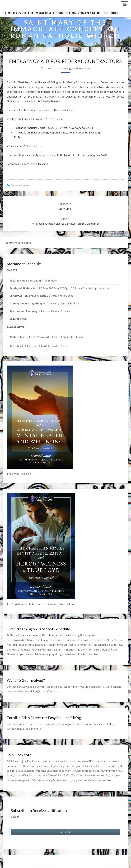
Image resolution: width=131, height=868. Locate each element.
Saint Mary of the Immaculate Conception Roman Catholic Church (61, 13)
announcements (20, 185)
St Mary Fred (81, 68)
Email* (30, 821)
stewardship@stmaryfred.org (40, 691)
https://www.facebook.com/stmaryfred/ (31, 640)
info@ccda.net (52, 97)
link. (45, 164)
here (38, 729)
